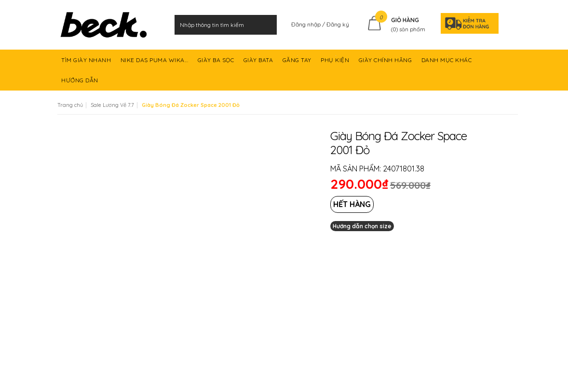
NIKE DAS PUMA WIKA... (155, 63)
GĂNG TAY (298, 63)
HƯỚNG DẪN (81, 84)
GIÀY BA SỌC (217, 63)
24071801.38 (404, 169)
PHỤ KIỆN (336, 63)
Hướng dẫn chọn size (362, 226)
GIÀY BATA (259, 63)
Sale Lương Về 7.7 (112, 105)
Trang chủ (70, 105)
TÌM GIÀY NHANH (87, 63)
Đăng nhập (307, 24)
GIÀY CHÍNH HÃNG (386, 63)
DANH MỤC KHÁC (447, 63)
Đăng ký (338, 24)
